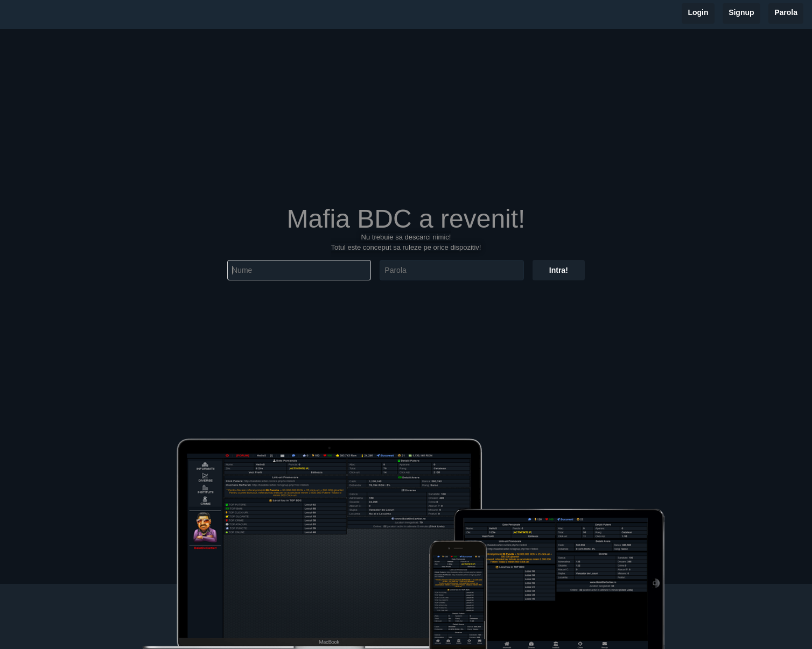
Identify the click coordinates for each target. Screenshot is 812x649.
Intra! (559, 270)
